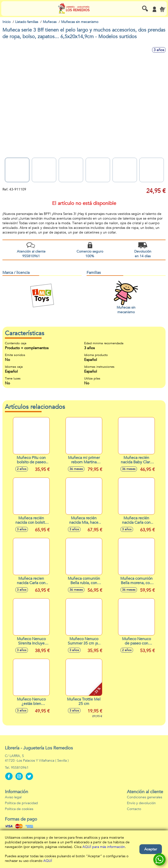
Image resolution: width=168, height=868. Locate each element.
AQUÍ (48, 861)
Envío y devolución (141, 803)
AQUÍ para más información (104, 847)
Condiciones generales (145, 797)
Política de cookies (19, 809)
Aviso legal (13, 797)
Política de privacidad (21, 803)
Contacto (134, 809)
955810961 (20, 768)
